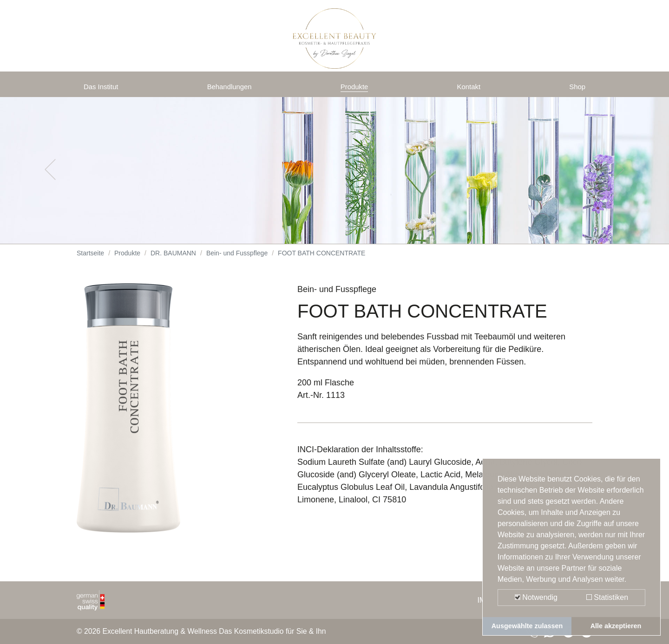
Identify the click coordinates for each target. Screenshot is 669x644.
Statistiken (607, 597)
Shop (576, 89)
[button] (50, 176)
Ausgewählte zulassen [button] (527, 626)
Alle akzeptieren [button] (616, 626)
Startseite (90, 260)
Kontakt (470, 89)
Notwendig (536, 597)
